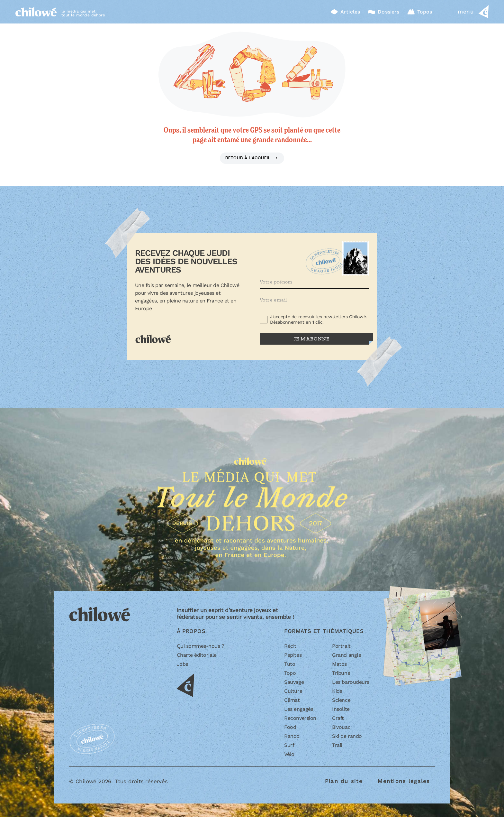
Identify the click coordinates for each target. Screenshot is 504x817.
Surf (289, 745)
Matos (339, 664)
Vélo (289, 754)
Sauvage (294, 682)
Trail (337, 745)
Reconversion (300, 718)
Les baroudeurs (351, 682)
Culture (293, 691)
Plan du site (344, 781)
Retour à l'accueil (249, 158)
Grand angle (346, 655)
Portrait (341, 646)
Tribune (341, 673)
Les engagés (299, 709)
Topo (290, 673)
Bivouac (341, 727)
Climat (292, 700)
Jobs (182, 664)
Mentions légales (404, 781)
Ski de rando (347, 736)
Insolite (341, 709)
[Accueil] (36, 12)
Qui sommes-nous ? (201, 646)
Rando (292, 736)
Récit (290, 646)
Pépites (293, 655)
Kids (337, 691)
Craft (338, 718)
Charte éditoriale (197, 655)
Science (341, 700)
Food (290, 727)
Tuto (290, 664)
